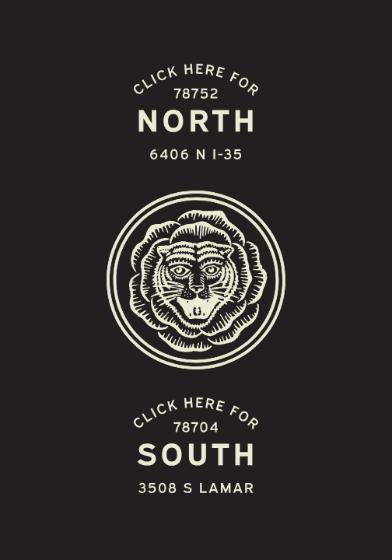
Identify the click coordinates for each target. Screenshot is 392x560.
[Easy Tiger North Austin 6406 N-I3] (196, 113)
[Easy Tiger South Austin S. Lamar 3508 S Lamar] (196, 447)
